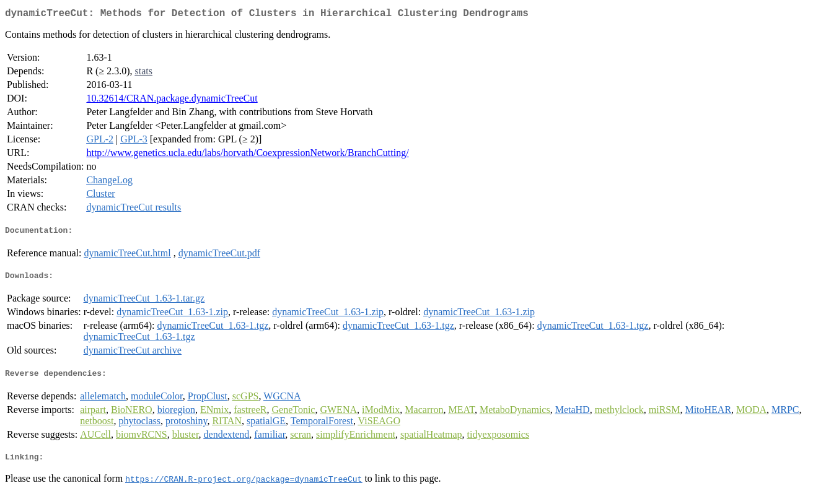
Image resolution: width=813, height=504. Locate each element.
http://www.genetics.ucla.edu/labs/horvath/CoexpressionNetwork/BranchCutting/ (247, 155)
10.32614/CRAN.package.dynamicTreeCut (172, 101)
